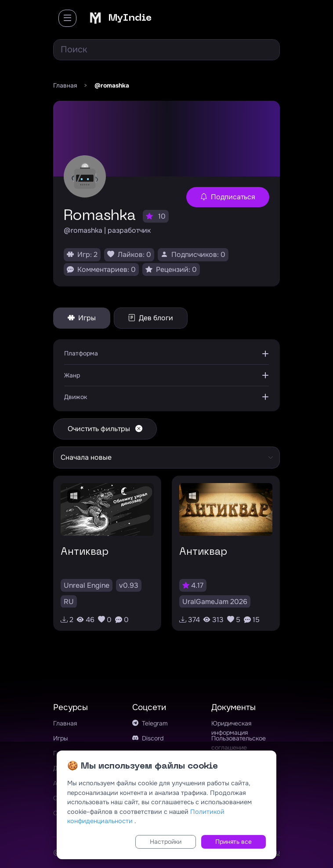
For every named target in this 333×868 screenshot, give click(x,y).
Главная (65, 723)
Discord (148, 738)
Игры (82, 318)
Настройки (166, 842)
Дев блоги (151, 318)
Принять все (233, 842)
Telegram (150, 723)
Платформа (81, 353)
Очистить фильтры (105, 429)
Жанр (72, 375)
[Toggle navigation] (67, 18)
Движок (76, 397)
